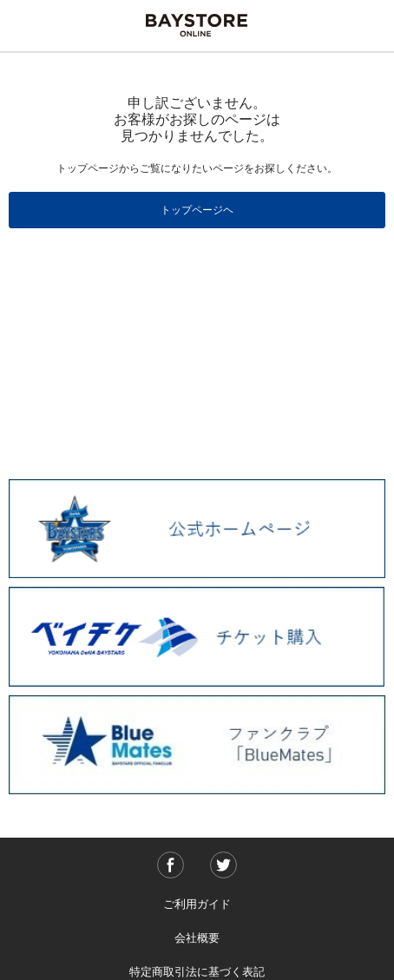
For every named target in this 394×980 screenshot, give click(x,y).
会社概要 (197, 938)
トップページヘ (197, 210)
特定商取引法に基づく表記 (197, 972)
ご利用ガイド (197, 904)
